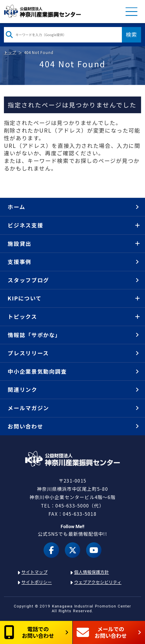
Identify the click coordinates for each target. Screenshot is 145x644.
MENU (131, 11)
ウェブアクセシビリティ (98, 582)
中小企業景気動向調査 (37, 371)
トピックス (22, 317)
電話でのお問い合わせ (29, 632)
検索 (131, 34)
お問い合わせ (25, 426)
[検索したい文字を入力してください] (63, 35)
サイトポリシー (37, 582)
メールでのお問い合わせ (102, 632)
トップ (10, 52)
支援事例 (19, 262)
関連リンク (22, 390)
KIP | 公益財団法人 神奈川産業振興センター (43, 11)
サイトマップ (34, 572)
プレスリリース (28, 353)
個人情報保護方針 (92, 572)
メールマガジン (28, 408)
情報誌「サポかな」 (34, 335)
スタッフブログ (28, 280)
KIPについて (25, 298)
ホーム (16, 207)
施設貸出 (19, 244)
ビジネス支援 (25, 225)
